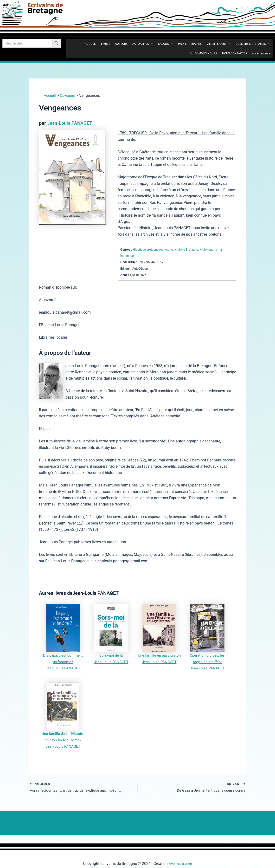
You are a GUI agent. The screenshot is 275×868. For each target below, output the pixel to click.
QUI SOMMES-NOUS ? (203, 53)
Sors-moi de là (111, 655)
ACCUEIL (90, 44)
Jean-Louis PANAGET (70, 123)
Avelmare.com (180, 864)
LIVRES (106, 44)
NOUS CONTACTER (235, 53)
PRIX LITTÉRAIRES (190, 44)
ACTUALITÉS (143, 44)
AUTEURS (121, 44)
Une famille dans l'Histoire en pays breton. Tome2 (63, 740)
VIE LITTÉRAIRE (219, 44)
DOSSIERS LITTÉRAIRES (253, 44)
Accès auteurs (261, 53)
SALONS (166, 44)
